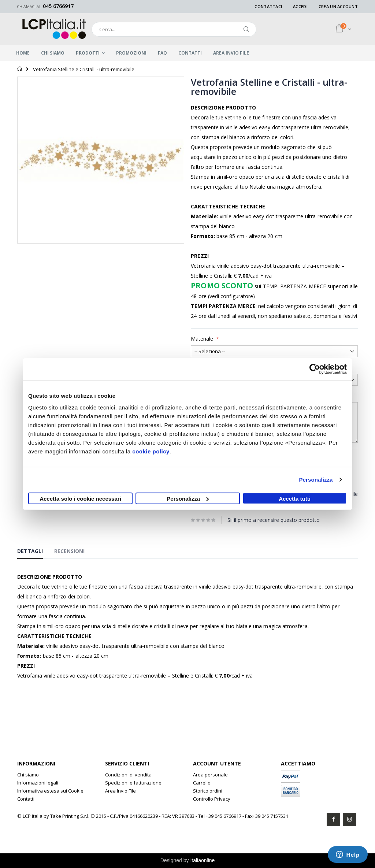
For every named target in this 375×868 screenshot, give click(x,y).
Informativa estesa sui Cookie (50, 791)
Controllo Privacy (212, 799)
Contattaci (268, 6)
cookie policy (151, 451)
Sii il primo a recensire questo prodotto (274, 520)
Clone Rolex (118, 799)
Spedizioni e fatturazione (133, 783)
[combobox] (174, 29)
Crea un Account (338, 6)
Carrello (202, 783)
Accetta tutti (295, 498)
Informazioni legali (38, 783)
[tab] (36, 552)
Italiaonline (202, 860)
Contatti (26, 799)
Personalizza (316, 480)
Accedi (300, 6)
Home (20, 68)
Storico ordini (208, 791)
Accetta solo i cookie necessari (80, 498)
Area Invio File (120, 791)
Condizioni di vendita (128, 775)
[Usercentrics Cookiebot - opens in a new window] (315, 369)
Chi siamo (28, 775)
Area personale (210, 775)
